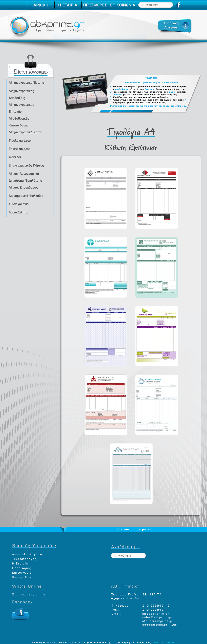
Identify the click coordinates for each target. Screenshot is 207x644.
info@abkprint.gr (156, 613)
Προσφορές (21, 567)
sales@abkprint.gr (157, 617)
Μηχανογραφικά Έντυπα (31, 82)
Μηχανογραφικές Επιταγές (31, 108)
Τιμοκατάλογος (24, 558)
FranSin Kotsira (164, 642)
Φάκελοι (31, 157)
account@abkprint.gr (159, 624)
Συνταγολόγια (31, 204)
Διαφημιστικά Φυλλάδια (31, 196)
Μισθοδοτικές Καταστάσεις (31, 121)
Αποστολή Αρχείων (27, 554)
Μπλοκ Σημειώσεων (31, 187)
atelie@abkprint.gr (157, 620)
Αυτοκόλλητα (31, 212)
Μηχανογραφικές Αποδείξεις (31, 94)
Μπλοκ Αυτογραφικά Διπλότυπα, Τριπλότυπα (31, 177)
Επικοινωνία (22, 572)
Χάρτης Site (22, 577)
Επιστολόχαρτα (31, 149)
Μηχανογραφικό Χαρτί (31, 132)
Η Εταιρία (20, 563)
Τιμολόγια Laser (31, 140)
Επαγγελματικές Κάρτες (31, 165)
